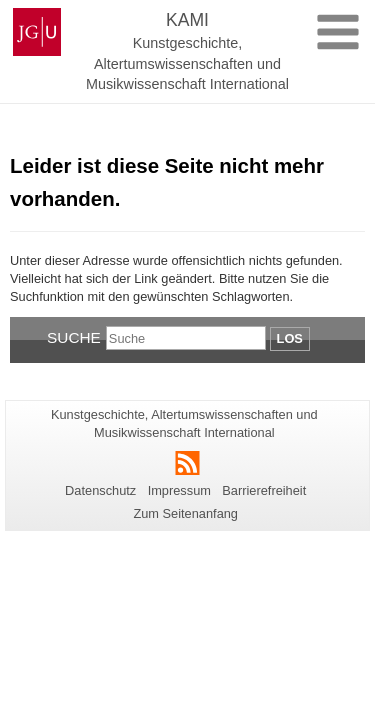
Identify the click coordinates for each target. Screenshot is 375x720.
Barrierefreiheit (264, 490)
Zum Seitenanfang (185, 513)
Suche (74, 337)
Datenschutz (100, 490)
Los (290, 338)
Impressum (179, 490)
